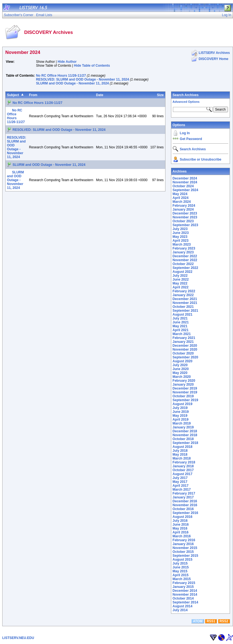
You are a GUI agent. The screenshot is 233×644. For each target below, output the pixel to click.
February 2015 (184, 583)
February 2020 (184, 381)
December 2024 (185, 178)
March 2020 (182, 377)
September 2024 (185, 190)
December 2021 (185, 299)
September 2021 (185, 311)
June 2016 (181, 525)
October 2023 (183, 221)
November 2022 (185, 260)
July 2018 (180, 451)
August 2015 (183, 560)
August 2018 (183, 447)
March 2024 (182, 202)
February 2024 (184, 206)
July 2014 (180, 610)
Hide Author (67, 62)
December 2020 (185, 346)
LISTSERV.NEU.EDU (18, 638)
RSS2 (224, 621)
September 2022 (185, 268)
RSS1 (211, 621)
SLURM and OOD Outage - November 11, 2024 (72, 83)
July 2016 (180, 521)
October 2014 (183, 598)
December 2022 (185, 256)
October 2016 (183, 509)
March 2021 (182, 334)
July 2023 (180, 229)
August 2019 (183, 404)
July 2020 (180, 365)
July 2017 (180, 478)
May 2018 (180, 455)
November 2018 (185, 435)
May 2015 (180, 571)
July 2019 (180, 408)
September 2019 (185, 400)
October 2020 (183, 353)
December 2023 (185, 213)
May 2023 (180, 237)
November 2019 (185, 392)
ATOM (198, 621)
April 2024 (181, 198)
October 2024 (183, 186)
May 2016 (180, 528)
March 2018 (182, 458)
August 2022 (183, 272)
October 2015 (183, 552)
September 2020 (185, 357)
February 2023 (184, 248)
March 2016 (182, 536)
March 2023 (182, 244)
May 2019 (180, 416)
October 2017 (183, 470)
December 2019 (185, 388)
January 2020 (183, 385)
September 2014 (185, 602)
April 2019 (181, 420)
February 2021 (184, 338)
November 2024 (185, 182)
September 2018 (185, 443)
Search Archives (186, 95)
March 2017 (182, 490)
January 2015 (183, 587)
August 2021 (183, 314)
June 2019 (181, 412)
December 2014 (185, 591)
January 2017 (183, 497)
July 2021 (180, 318)
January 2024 (183, 209)
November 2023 (185, 217)
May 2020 (180, 373)
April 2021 (181, 330)
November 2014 (185, 595)
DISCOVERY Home (214, 59)
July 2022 (180, 276)
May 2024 (180, 194)
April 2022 (181, 287)
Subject (13, 95)
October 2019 (183, 396)
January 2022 (183, 295)
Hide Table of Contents (92, 66)
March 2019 (182, 423)
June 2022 (181, 279)
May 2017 (180, 482)
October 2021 (183, 307)
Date (100, 95)
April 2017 (181, 486)
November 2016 (185, 505)
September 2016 (185, 513)
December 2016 (185, 501)
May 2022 (180, 283)
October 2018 (183, 439)
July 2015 (180, 563)
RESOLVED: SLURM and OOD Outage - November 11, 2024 (82, 79)
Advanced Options (186, 102)
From (33, 95)
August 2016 (183, 517)
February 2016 (184, 540)
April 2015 (181, 575)
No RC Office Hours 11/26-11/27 (61, 76)
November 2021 (185, 303)
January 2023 (183, 252)
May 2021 (180, 326)
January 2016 (183, 544)
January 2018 (183, 466)
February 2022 (184, 291)
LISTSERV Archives (214, 53)
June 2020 (181, 369)
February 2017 (184, 493)
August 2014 (183, 606)
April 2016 (181, 532)
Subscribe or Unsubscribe (201, 159)
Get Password (191, 139)
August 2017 (183, 474)
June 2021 (181, 322)
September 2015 (185, 556)
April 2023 (181, 241)
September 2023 (185, 225)
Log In (185, 133)
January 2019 (183, 427)
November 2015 (185, 548)
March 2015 (182, 579)
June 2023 (181, 233)
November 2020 (185, 350)
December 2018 (185, 431)
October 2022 (183, 264)
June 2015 (181, 567)
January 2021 (183, 342)
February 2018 (184, 462)
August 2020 (183, 361)
